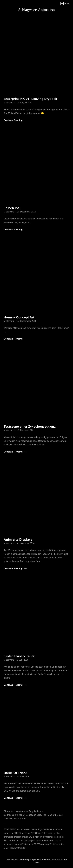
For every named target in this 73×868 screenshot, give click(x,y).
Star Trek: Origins (25, 860)
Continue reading (15, 452)
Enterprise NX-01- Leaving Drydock (30, 99)
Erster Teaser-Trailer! (20, 656)
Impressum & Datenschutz (41, 860)
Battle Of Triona (16, 773)
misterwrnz (9, 103)
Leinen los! (12, 208)
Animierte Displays (18, 539)
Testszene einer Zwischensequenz (30, 427)
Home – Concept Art (19, 317)
